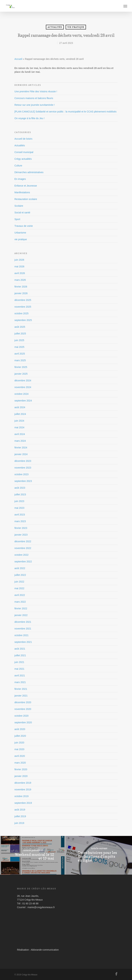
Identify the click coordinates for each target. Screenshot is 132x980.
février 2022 (21, 608)
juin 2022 (19, 582)
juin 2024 (19, 421)
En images (20, 179)
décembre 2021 (23, 622)
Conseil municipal (24, 152)
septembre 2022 (23, 562)
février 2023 (21, 528)
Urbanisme (20, 233)
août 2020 (20, 729)
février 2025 (21, 367)
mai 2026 (19, 266)
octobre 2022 (21, 555)
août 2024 (20, 407)
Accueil (18, 59)
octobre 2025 (21, 313)
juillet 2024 (20, 414)
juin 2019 (19, 823)
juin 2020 (19, 743)
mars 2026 (20, 280)
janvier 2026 (21, 293)
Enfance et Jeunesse (26, 186)
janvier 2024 (21, 454)
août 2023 (20, 488)
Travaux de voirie (24, 226)
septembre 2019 (23, 803)
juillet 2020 (20, 736)
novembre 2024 (23, 387)
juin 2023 (19, 501)
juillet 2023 (20, 494)
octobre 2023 (21, 474)
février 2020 (21, 769)
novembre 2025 (23, 307)
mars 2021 (20, 682)
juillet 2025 (20, 334)
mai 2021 (19, 669)
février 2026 (21, 287)
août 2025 (20, 327)
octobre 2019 (21, 796)
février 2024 (21, 448)
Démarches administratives (29, 172)
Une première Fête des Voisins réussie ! (36, 91)
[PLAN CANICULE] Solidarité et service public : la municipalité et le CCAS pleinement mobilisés (65, 112)
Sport (17, 219)
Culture (18, 166)
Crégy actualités (23, 159)
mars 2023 (20, 521)
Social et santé (22, 213)
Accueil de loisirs (23, 139)
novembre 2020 (23, 709)
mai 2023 (19, 508)
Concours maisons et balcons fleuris (34, 98)
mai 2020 (19, 749)
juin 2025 (19, 340)
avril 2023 (20, 515)
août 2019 (20, 810)
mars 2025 (20, 360)
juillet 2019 (20, 816)
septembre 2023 (23, 481)
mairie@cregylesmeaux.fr (41, 907)
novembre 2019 (23, 790)
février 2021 (21, 689)
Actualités (55, 27)
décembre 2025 (23, 300)
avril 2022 (20, 595)
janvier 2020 (21, 776)
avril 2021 (20, 676)
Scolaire (19, 206)
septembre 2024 (23, 401)
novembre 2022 (23, 548)
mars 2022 (20, 602)
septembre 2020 (23, 722)
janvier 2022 (21, 615)
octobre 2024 (21, 394)
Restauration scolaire (26, 199)
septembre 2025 (23, 320)
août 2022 (20, 568)
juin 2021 (19, 662)
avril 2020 (20, 756)
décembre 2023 (23, 461)
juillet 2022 (20, 575)
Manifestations (22, 192)
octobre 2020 (21, 716)
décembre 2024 (23, 380)
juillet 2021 (20, 655)
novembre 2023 (23, 468)
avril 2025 (20, 354)
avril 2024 (20, 434)
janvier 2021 (21, 696)
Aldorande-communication (45, 950)
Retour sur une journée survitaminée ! (35, 105)
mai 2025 (19, 347)
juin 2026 (19, 260)
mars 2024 (20, 441)
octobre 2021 (21, 635)
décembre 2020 (23, 702)
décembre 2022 (23, 541)
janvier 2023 (21, 535)
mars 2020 (20, 763)
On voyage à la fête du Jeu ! (29, 118)
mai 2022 (19, 588)
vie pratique (76, 27)
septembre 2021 (23, 642)
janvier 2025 (21, 374)
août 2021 (20, 649)
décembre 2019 (23, 783)
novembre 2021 (23, 629)
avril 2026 (20, 273)
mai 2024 (19, 427)
